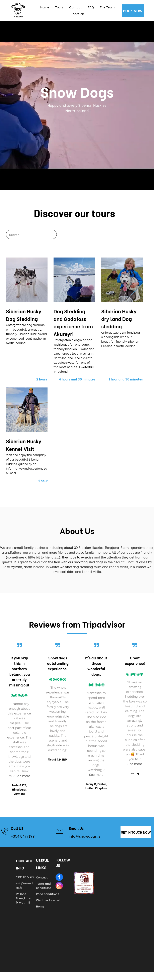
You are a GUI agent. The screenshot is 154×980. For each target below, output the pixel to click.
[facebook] (59, 878)
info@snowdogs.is (85, 836)
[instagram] (59, 886)
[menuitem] (45, 7)
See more (23, 776)
